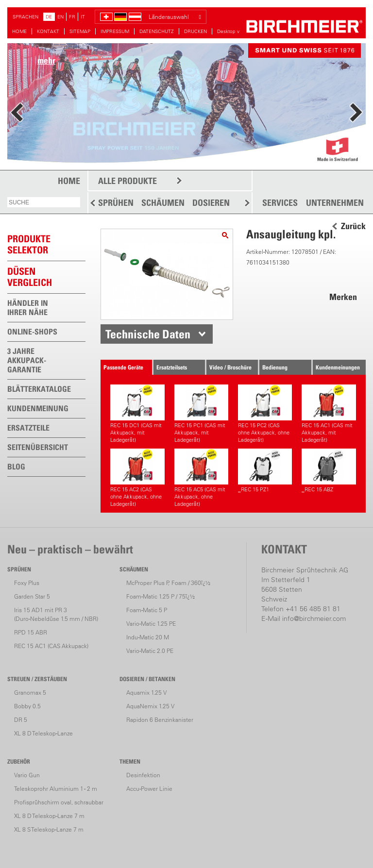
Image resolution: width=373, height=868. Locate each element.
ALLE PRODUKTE (127, 181)
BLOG (16, 467)
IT (83, 17)
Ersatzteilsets (172, 367)
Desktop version (235, 31)
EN (60, 17)
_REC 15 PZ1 (265, 471)
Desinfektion (143, 775)
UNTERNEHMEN (335, 203)
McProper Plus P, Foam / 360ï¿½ (168, 583)
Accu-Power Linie (149, 789)
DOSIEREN (211, 203)
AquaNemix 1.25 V (150, 706)
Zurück (353, 226)
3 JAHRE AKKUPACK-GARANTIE (27, 360)
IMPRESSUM (115, 31)
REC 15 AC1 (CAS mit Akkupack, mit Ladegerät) (329, 414)
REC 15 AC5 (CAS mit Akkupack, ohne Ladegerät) (201, 478)
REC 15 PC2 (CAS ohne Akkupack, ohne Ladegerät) (265, 414)
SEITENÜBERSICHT (38, 447)
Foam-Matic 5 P (147, 610)
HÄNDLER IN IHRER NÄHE (28, 308)
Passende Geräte (123, 367)
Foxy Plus (27, 583)
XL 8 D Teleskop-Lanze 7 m (49, 816)
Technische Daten (148, 334)
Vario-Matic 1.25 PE (151, 624)
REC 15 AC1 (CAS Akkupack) (51, 646)
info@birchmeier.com (314, 618)
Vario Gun (27, 775)
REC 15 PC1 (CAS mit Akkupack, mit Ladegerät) (201, 414)
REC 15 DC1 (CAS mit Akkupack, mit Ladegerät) (137, 414)
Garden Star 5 (32, 596)
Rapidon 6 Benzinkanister (160, 720)
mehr (46, 60)
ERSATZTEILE (28, 428)
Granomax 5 (30, 693)
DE (49, 17)
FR (72, 17)
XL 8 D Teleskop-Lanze (43, 733)
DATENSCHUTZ (157, 31)
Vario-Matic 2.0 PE (150, 651)
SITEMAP (80, 31)
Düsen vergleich (30, 277)
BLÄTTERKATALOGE (39, 389)
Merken (343, 297)
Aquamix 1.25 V (146, 693)
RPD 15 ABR (31, 632)
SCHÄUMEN (163, 203)
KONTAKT (48, 31)
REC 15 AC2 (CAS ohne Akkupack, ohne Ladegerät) (137, 478)
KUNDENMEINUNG (38, 408)
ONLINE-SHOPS (32, 332)
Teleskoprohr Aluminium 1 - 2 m (56, 789)
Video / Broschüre (230, 367)
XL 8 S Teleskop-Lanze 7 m (49, 829)
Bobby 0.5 (27, 706)
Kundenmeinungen (338, 367)
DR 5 (21, 720)
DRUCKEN (195, 31)
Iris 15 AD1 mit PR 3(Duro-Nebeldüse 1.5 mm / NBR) (56, 614)
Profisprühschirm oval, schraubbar (59, 802)
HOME (19, 31)
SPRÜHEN (116, 203)
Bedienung (275, 367)
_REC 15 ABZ (329, 471)
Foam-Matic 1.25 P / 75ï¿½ (161, 596)
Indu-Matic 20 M (148, 637)
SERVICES (280, 203)
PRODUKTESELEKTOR (29, 244)
